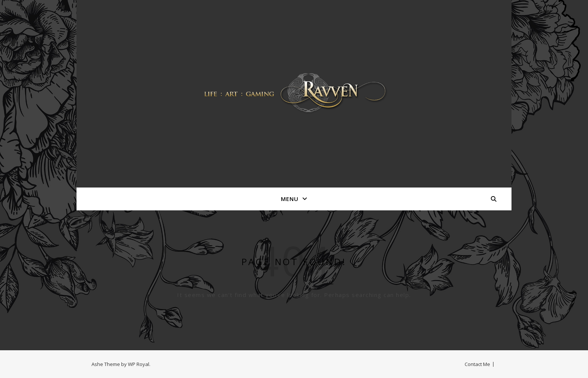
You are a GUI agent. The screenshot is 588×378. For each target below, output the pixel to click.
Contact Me (477, 364)
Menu (290, 199)
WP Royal (139, 364)
